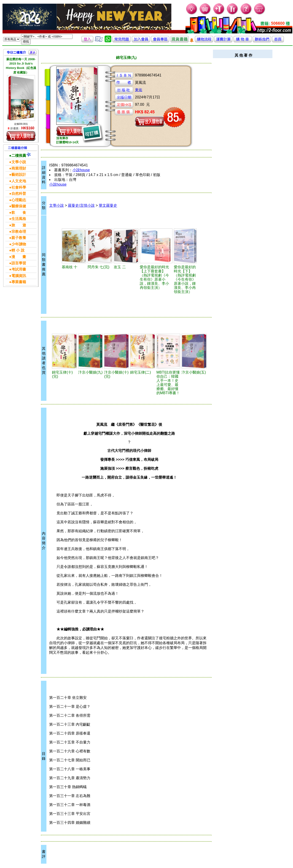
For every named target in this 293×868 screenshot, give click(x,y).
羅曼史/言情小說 (81, 205)
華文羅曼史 (108, 205)
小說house (81, 170)
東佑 (139, 90)
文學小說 (56, 205)
